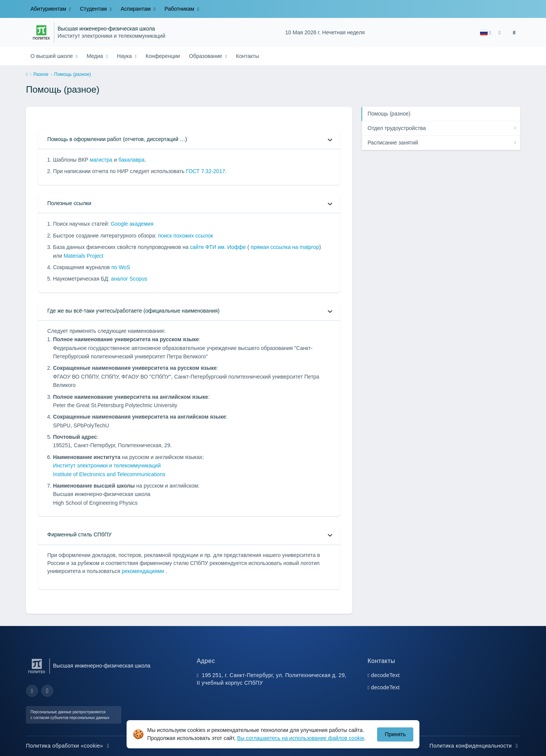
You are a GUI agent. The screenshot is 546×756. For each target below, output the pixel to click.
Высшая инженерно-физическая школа (106, 29)
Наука (125, 56)
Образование (206, 56)
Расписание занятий (393, 143)
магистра (101, 160)
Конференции (163, 56)
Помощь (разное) (389, 114)
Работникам (180, 9)
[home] (27, 75)
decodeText (385, 675)
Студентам (94, 9)
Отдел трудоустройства (397, 128)
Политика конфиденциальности (475, 746)
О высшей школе (52, 56)
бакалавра (131, 160)
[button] (486, 33)
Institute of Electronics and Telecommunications (109, 474)
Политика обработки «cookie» (69, 746)
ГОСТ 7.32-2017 (206, 171)
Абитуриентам (49, 9)
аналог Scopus (129, 279)
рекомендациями (144, 571)
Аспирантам (137, 9)
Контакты (247, 56)
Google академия (132, 224)
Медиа (96, 56)
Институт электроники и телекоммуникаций (112, 36)
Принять (395, 734)
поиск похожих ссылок (185, 236)
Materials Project (84, 256)
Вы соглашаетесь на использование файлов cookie (301, 738)
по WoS (121, 267)
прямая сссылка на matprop (284, 247)
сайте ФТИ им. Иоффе (219, 247)
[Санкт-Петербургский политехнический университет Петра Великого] (41, 32)
